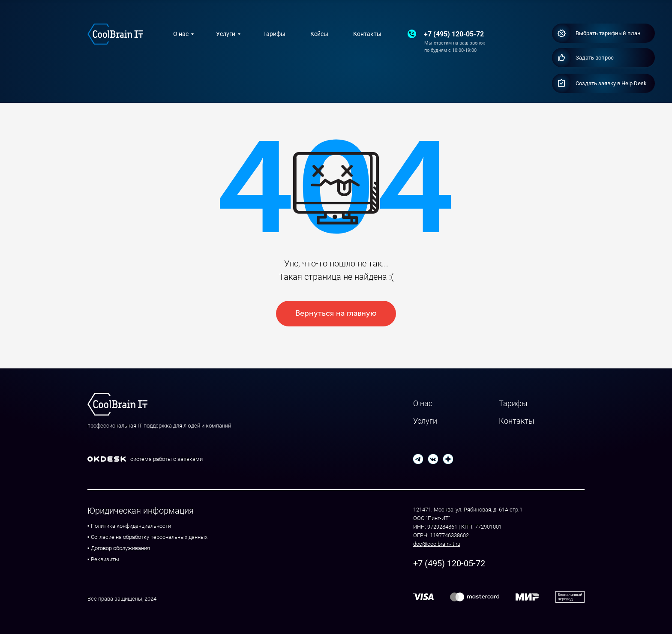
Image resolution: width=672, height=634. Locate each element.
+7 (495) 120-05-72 (454, 34)
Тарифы (274, 34)
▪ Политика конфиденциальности (129, 526)
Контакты (367, 34)
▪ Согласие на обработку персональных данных (147, 537)
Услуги (226, 34)
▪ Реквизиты (103, 559)
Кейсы (319, 34)
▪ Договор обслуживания (119, 548)
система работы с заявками (166, 459)
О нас (181, 34)
